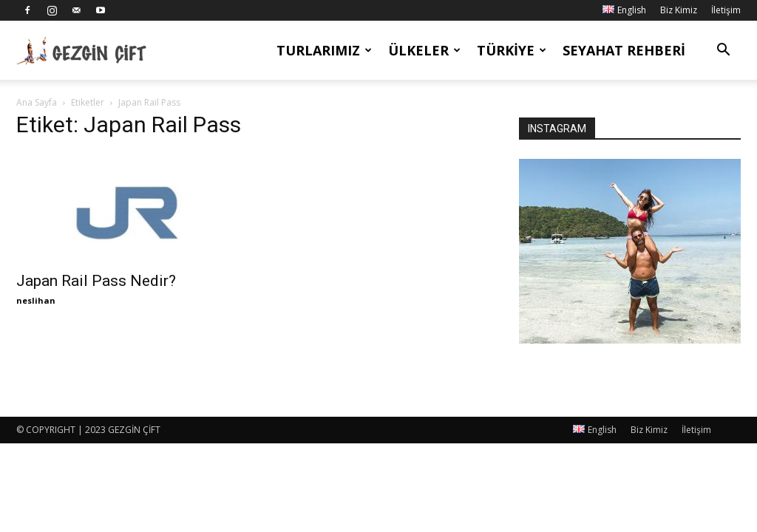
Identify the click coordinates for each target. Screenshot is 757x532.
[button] (723, 51)
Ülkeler (424, 50)
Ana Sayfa (37, 102)
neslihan (36, 300)
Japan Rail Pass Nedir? (96, 281)
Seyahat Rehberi (624, 50)
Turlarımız (324, 50)
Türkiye (512, 50)
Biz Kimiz (679, 10)
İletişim (726, 10)
